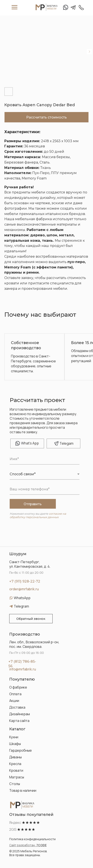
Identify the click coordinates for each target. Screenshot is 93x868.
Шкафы (15, 744)
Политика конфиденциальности (32, 839)
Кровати (16, 770)
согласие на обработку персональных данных (38, 515)
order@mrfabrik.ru (24, 589)
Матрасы (17, 777)
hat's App (30, 443)
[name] (45, 459)
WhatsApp (22, 598)
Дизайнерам (20, 714)
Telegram (21, 606)
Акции (14, 701)
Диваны (15, 757)
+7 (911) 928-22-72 (25, 581)
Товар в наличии (23, 790)
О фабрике (18, 687)
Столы (15, 784)
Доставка (17, 707)
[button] (31, 619)
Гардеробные (21, 750)
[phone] (45, 489)
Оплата (15, 694)
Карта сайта (19, 721)
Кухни (14, 737)
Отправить (33, 504)
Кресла (15, 764)
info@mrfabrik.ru (23, 669)
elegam (66, 443)
